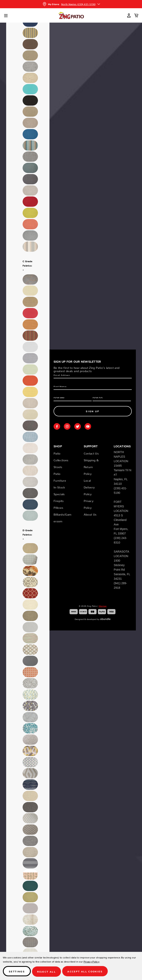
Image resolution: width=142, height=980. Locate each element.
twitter (78, 426)
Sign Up (93, 411)
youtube (88, 426)
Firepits (59, 500)
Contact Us (91, 453)
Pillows (58, 507)
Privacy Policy (91, 962)
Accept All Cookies (86, 972)
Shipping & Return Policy (91, 466)
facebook (57, 426)
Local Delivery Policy (89, 487)
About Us (90, 514)
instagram (67, 426)
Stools (58, 466)
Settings (17, 972)
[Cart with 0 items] (136, 15)
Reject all (47, 972)
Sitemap (103, 605)
